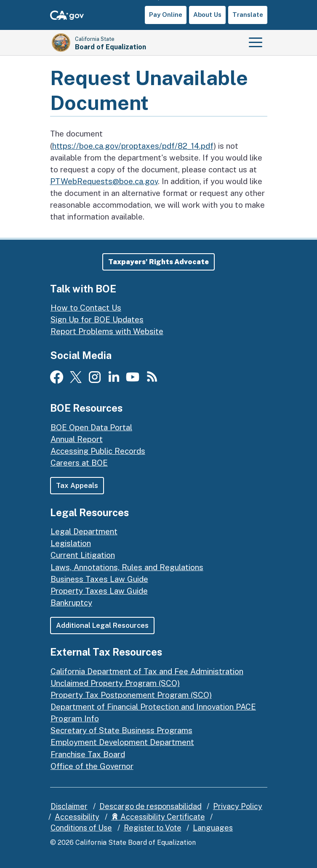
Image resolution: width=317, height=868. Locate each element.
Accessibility (77, 817)
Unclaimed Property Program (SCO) (115, 683)
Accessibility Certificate (158, 817)
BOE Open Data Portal (91, 427)
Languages (213, 828)
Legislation (71, 544)
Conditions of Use (81, 828)
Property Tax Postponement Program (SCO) (131, 695)
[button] (158, 262)
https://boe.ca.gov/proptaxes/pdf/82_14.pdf (133, 146)
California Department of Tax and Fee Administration (147, 671)
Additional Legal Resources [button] (103, 625)
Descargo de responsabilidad (151, 806)
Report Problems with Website (107, 332)
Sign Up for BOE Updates (97, 319)
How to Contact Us (86, 308)
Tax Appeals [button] (77, 486)
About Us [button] (207, 15)
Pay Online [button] (166, 15)
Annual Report (77, 439)
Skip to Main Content (158, 0)
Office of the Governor (92, 766)
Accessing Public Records (98, 451)
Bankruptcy (71, 603)
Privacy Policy (238, 806)
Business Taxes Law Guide (99, 579)
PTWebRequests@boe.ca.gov (104, 181)
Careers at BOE (79, 463)
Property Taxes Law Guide (99, 591)
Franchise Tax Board (88, 754)
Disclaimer (69, 806)
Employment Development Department (122, 742)
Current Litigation (83, 555)
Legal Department (84, 531)
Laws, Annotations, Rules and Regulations (127, 567)
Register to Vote (153, 828)
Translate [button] (248, 15)
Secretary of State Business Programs (121, 731)
